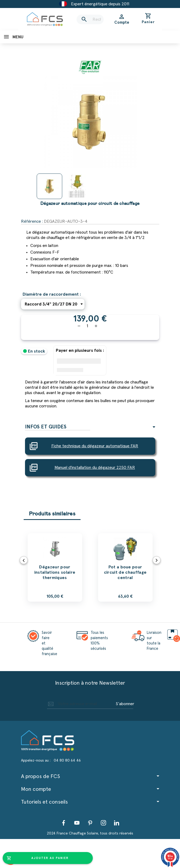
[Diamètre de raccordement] (53, 304)
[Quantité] (87, 326)
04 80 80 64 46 (67, 760)
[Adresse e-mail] (81, 704)
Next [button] (157, 560)
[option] (55, 568)
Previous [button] (24, 560)
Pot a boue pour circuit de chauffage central (125, 572)
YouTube (77, 823)
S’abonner (125, 704)
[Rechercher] (90, 19)
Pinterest (90, 823)
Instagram (103, 823)
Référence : (32, 221)
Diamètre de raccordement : (52, 294)
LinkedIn (117, 823)
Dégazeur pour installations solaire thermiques (55, 572)
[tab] (90, 427)
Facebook (64, 823)
